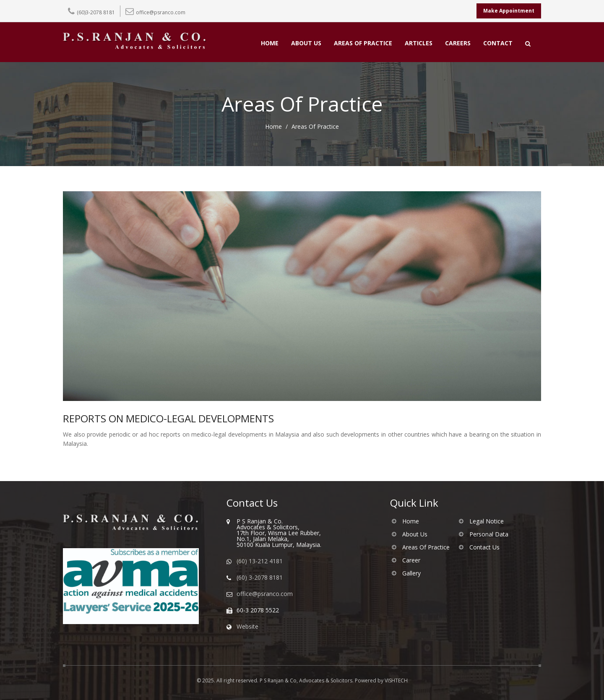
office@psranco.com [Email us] (265, 594)
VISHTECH (396, 680)
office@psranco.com (161, 12)
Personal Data (489, 534)
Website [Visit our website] (247, 627)
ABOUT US (306, 44)
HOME (270, 44)
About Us (415, 534)
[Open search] (528, 44)
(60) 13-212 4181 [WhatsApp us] (260, 561)
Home (273, 126)
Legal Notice (487, 521)
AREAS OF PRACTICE (363, 44)
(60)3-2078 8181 (96, 12)
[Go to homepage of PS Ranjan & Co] (138, 522)
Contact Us (484, 547)
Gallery (411, 573)
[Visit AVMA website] (138, 586)
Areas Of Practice (426, 547)
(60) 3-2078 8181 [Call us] (260, 578)
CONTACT (498, 44)
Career (411, 560)
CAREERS (458, 44)
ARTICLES (419, 44)
